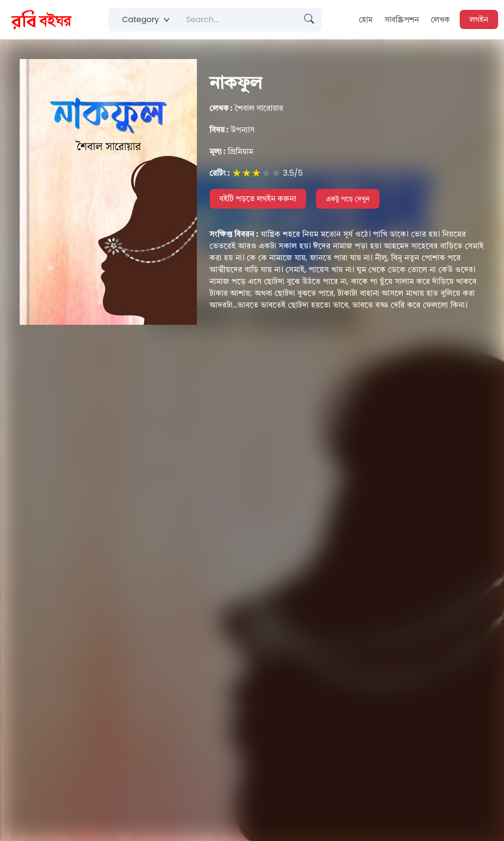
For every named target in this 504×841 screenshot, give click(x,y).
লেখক (440, 19)
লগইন (479, 19)
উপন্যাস (232, 130)
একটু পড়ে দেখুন (348, 199)
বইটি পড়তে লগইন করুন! (258, 199)
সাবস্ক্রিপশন (402, 19)
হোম (366, 19)
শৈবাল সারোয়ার (246, 108)
